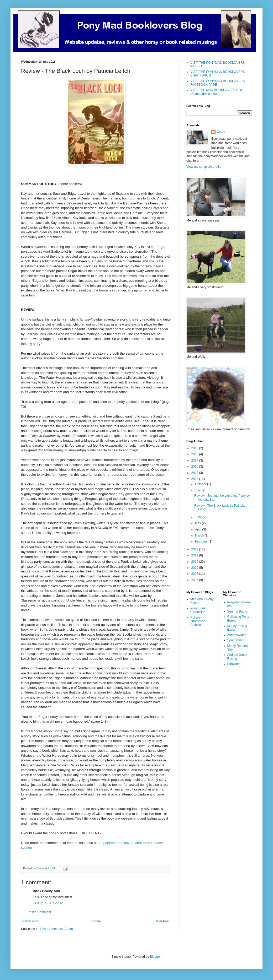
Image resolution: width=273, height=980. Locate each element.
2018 (195, 454)
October (201, 484)
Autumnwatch (237, 635)
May (198, 523)
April (199, 529)
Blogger (155, 957)
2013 (195, 479)
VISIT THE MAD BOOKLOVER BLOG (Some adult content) (217, 92)
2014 (195, 473)
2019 (195, 448)
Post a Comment (39, 912)
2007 (195, 580)
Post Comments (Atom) (57, 929)
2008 (195, 574)
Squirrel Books (238, 611)
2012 (195, 549)
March (200, 535)
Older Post (162, 921)
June (199, 517)
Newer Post (30, 921)
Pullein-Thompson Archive (198, 621)
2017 (195, 461)
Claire (221, 132)
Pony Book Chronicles (198, 610)
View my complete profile (204, 167)
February (202, 542)
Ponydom (234, 664)
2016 (195, 467)
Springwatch (236, 640)
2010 (195, 562)
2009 (195, 568)
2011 (195, 555)
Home (97, 921)
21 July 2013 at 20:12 (48, 903)
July (198, 490)
